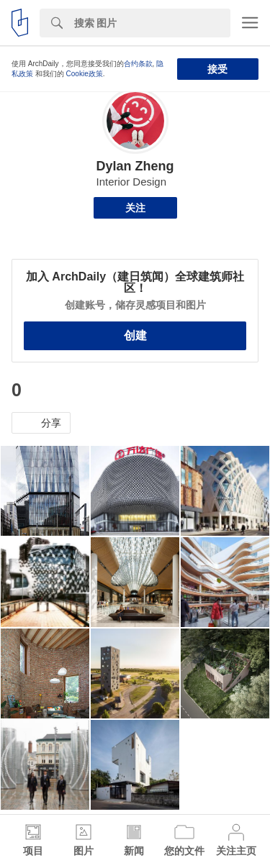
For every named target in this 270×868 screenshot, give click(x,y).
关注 (135, 208)
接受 (217, 69)
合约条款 (138, 64)
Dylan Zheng (135, 166)
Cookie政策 (85, 74)
